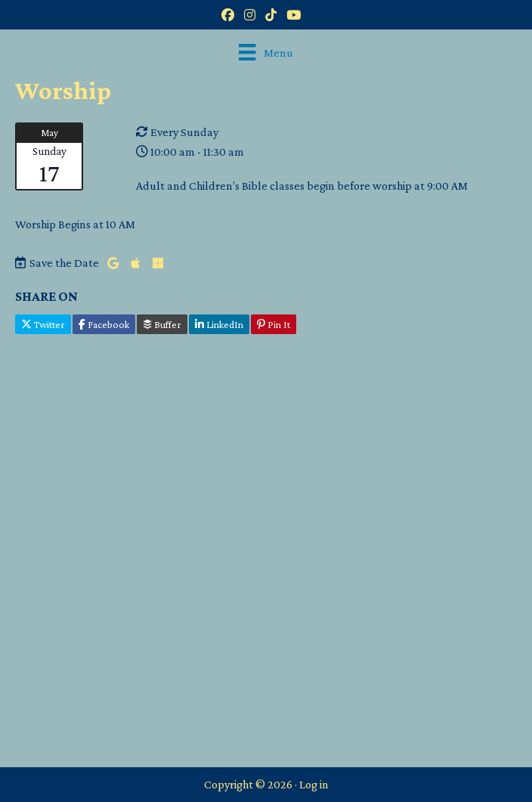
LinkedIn (219, 324)
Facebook (104, 324)
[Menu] (266, 52)
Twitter (43, 324)
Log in (314, 784)
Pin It (274, 324)
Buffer (162, 324)
